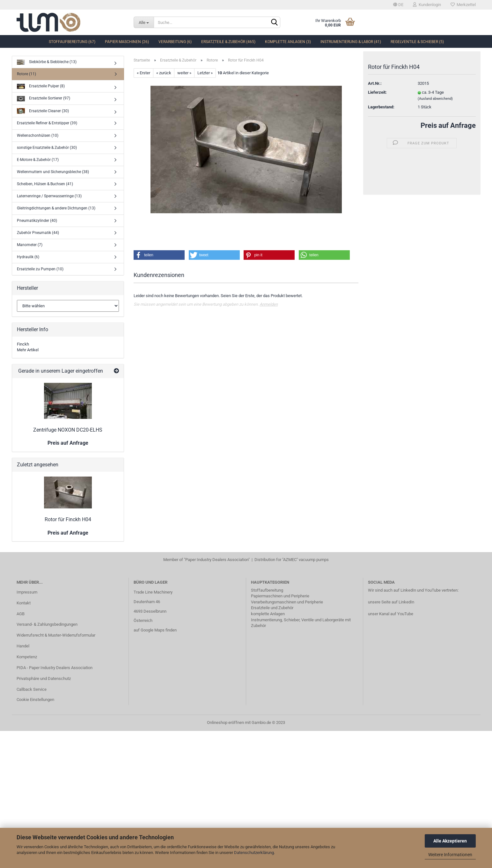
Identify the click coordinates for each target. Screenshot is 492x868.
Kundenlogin (427, 5)
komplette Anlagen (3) (288, 42)
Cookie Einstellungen (35, 700)
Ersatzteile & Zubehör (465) (228, 42)
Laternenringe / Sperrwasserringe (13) (49, 196)
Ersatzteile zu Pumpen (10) (40, 269)
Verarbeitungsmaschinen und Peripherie (287, 602)
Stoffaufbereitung (267, 590)
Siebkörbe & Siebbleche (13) (47, 62)
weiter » (184, 73)
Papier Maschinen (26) (127, 42)
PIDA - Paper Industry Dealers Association (55, 668)
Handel (23, 646)
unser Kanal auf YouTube (391, 614)
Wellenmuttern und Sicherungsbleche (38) (53, 172)
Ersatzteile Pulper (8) (41, 87)
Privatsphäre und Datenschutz (44, 678)
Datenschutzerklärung (254, 853)
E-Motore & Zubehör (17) (38, 160)
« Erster (143, 73)
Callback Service (32, 689)
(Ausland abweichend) (435, 100)
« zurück (164, 73)
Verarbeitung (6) (175, 42)
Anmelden (269, 304)
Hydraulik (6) (28, 257)
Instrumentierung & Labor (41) (351, 42)
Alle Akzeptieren (450, 841)
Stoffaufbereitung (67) (72, 42)
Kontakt (24, 603)
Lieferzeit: (377, 94)
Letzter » (205, 73)
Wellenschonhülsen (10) (38, 135)
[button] (159, 255)
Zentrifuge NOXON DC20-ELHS (68, 430)
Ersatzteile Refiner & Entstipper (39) (47, 123)
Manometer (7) (30, 245)
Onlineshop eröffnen (225, 722)
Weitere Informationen (450, 855)
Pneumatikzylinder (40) (37, 221)
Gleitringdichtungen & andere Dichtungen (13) (56, 208)
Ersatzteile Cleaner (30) (43, 111)
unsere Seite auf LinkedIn (391, 602)
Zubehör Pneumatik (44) (38, 233)
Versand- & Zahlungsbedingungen (47, 624)
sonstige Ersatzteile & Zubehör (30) (47, 148)
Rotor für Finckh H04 (68, 519)
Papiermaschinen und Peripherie (280, 596)
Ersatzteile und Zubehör (272, 608)
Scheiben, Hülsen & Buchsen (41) (45, 184)
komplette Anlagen (268, 614)
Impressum (27, 592)
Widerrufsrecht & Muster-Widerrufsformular (56, 635)
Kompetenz (27, 657)
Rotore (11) (26, 74)
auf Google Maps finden (155, 630)
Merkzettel (463, 5)
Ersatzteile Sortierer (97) (44, 99)
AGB (21, 614)
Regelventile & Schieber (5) (417, 42)
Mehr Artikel (28, 350)
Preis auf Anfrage (448, 127)
